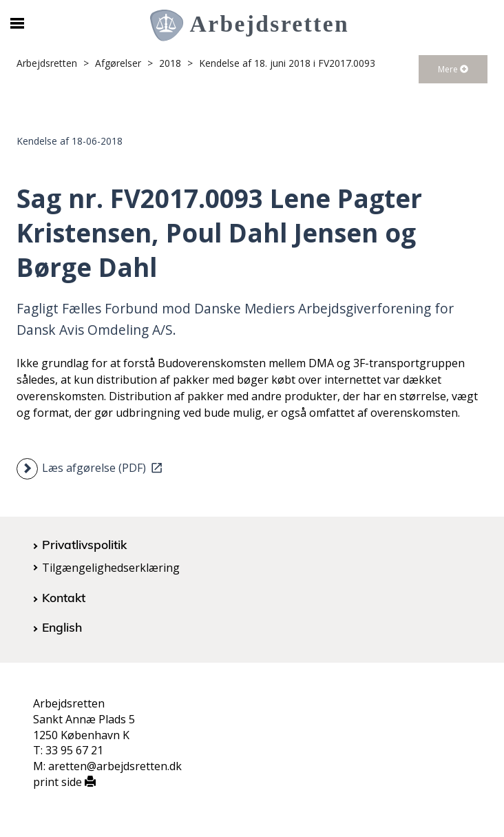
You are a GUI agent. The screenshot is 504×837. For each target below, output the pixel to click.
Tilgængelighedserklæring (111, 568)
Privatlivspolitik (84, 544)
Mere (453, 69)
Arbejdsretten (47, 63)
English (62, 627)
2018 (170, 63)
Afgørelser (118, 63)
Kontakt (64, 597)
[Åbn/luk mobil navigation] (17, 23)
